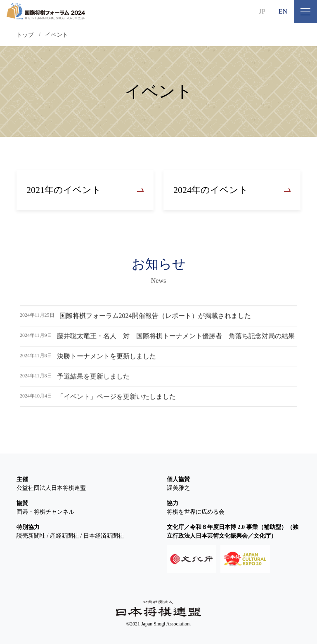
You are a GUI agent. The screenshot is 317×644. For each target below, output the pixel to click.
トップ (25, 35)
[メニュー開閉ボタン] (305, 12)
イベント (57, 35)
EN (283, 11)
